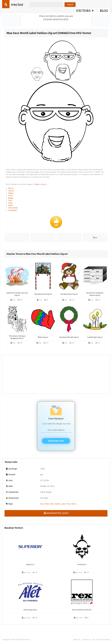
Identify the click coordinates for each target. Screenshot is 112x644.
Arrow (10, 196)
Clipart (37, 184)
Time (10, 200)
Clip (41, 504)
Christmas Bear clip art (69, 294)
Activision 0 (82, 565)
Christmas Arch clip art (43, 294)
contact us (86, 639)
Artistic (47, 504)
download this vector (56, 513)
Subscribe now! (56, 441)
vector (17, 5)
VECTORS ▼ (85, 11)
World (74, 504)
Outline (11, 193)
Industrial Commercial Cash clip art (17, 294)
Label (63, 504)
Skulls (11, 205)
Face (69, 504)
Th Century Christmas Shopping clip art (17, 337)
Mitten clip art (43, 337)
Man (52, 504)
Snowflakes (13, 210)
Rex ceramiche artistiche (82, 610)
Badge (11, 198)
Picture (11, 188)
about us (77, 639)
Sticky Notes (13, 208)
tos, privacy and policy (101, 639)
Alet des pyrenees (30, 610)
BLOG (104, 11)
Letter (10, 203)
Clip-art (11, 191)
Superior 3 (30, 565)
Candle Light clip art (95, 337)
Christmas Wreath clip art (69, 337)
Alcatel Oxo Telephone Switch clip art (95, 294)
